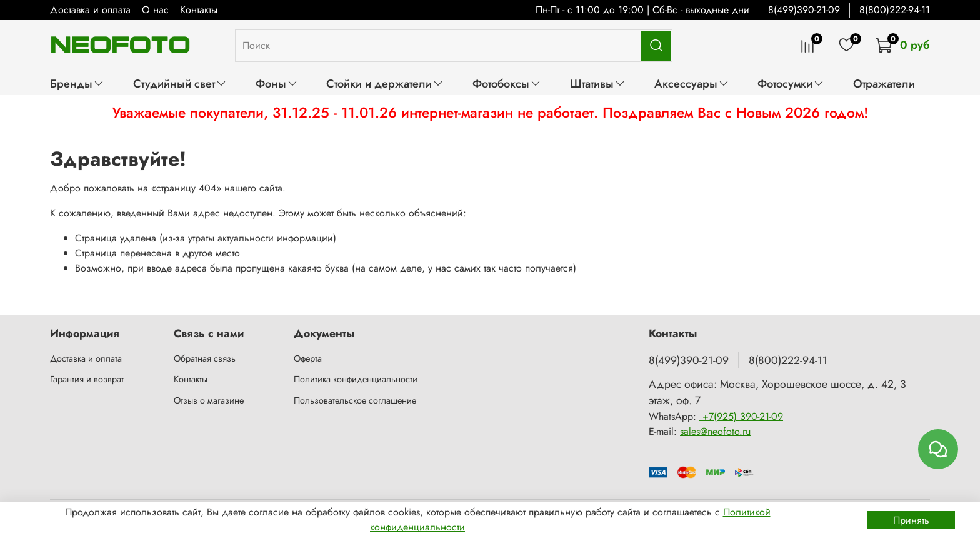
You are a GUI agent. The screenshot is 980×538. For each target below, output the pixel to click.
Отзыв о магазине (209, 400)
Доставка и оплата (90, 10)
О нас (155, 10)
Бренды (77, 84)
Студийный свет (180, 84)
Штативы (598, 84)
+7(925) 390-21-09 (741, 416)
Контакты (199, 10)
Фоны (277, 84)
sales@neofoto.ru (715, 431)
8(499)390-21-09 (804, 10)
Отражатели (884, 84)
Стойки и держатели (385, 84)
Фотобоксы (507, 84)
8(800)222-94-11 (895, 10)
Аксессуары (692, 84)
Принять (911, 520)
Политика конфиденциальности (356, 379)
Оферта (308, 358)
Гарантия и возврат (87, 379)
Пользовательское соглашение (355, 400)
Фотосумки (791, 84)
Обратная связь (205, 358)
